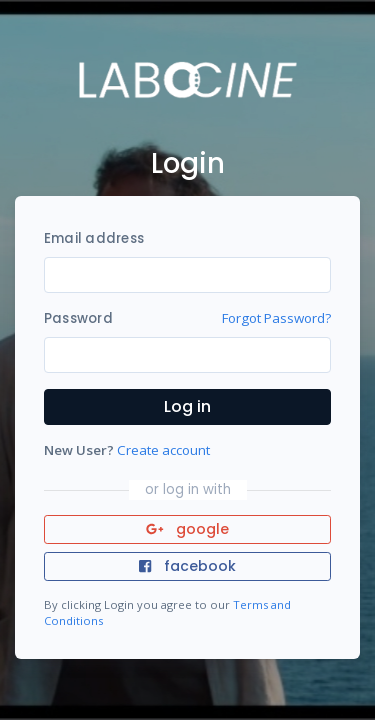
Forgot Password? (276, 318)
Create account (163, 450)
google (187, 529)
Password (78, 318)
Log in (187, 406)
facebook (187, 566)
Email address (94, 238)
